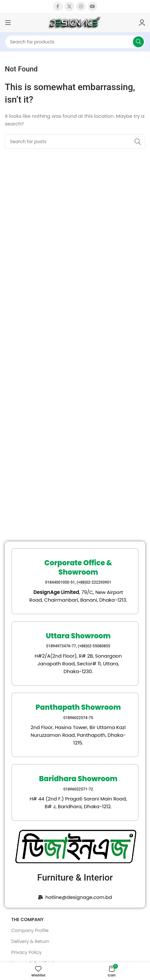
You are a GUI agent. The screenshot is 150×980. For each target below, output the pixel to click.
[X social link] (69, 6)
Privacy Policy (26, 952)
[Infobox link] (75, 581)
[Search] (75, 42)
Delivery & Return (30, 941)
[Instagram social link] (81, 6)
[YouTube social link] (93, 6)
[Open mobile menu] (8, 23)
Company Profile (30, 930)
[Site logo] (75, 22)
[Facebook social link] (58, 6)
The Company (27, 920)
